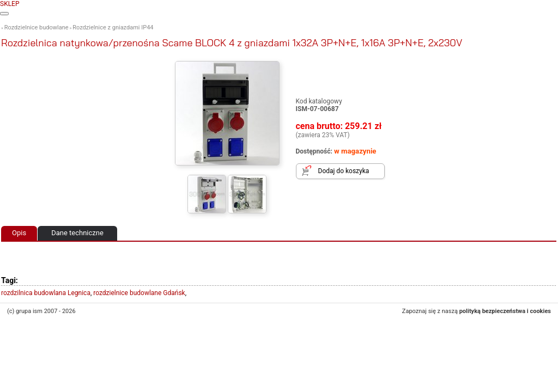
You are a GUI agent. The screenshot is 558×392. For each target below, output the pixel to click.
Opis (19, 233)
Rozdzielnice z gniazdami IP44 (113, 27)
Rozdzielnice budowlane (37, 27)
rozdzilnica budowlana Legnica (46, 293)
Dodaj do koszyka (344, 171)
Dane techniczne (77, 233)
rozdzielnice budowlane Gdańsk (139, 293)
